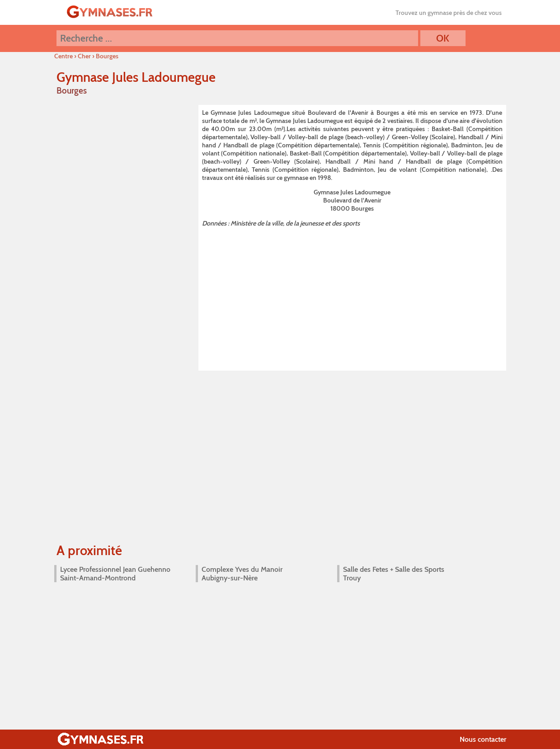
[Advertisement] (352, 297)
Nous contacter (483, 739)
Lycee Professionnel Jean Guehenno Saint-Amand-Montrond (115, 574)
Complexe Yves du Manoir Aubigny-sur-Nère (242, 574)
